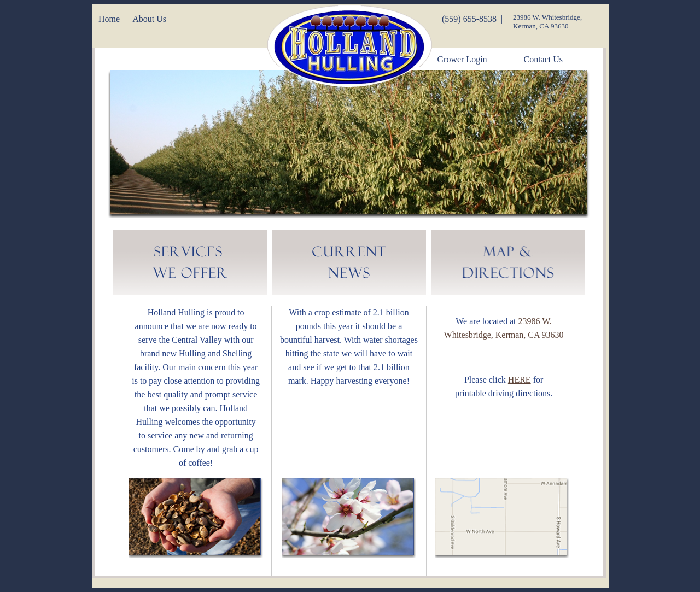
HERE (520, 380)
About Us (149, 19)
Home (109, 19)
